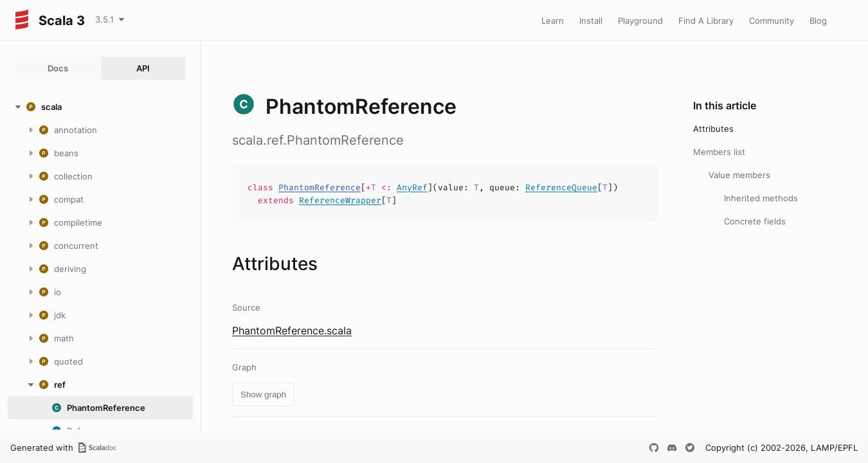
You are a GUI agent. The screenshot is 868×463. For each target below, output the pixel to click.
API (143, 68)
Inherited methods (761, 198)
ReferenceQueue (561, 187)
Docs (58, 68)
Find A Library (706, 21)
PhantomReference (320, 187)
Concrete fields (755, 221)
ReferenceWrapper (340, 200)
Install (591, 21)
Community (772, 21)
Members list (719, 152)
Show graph (263, 395)
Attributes (713, 129)
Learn (553, 21)
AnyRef (412, 187)
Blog (818, 21)
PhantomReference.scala (292, 331)
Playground (640, 21)
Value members (739, 175)
